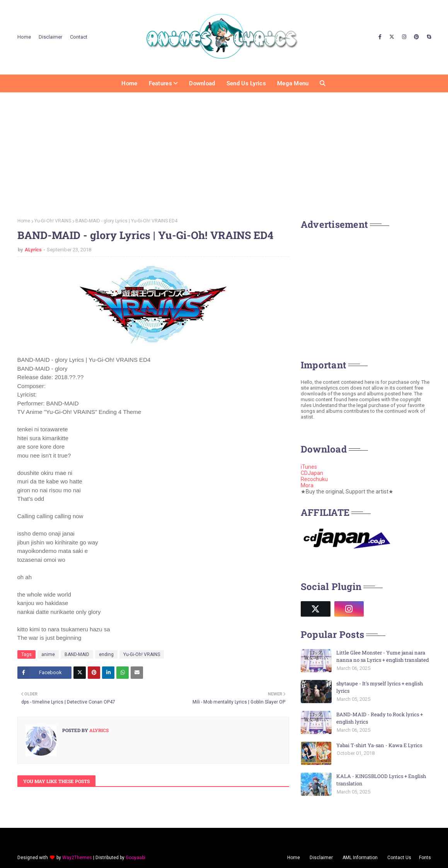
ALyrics (33, 250)
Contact (79, 37)
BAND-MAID (77, 654)
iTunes (309, 467)
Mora (307, 485)
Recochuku (314, 479)
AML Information (360, 858)
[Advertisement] (224, 153)
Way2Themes (77, 858)
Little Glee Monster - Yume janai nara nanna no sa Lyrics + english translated (383, 656)
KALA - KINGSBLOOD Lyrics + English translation (381, 780)
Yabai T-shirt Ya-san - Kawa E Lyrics (379, 745)
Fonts (425, 858)
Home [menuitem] (129, 83)
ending (106, 654)
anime (48, 654)
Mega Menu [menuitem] (293, 83)
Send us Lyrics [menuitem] (246, 83)
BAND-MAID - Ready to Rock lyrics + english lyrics (380, 718)
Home (24, 37)
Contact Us (399, 858)
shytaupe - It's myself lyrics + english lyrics (380, 687)
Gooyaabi (135, 858)
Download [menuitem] (202, 83)
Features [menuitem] (160, 83)
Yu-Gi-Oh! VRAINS (53, 221)
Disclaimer (50, 37)
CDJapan (312, 473)
